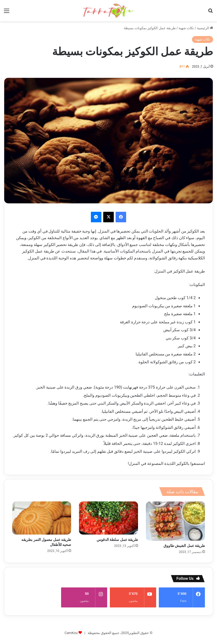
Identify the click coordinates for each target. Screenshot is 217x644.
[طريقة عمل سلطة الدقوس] (108, 518)
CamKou (71, 626)
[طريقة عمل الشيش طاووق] (175, 521)
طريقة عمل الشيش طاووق (184, 546)
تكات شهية (186, 28)
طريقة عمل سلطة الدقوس (117, 540)
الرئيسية (205, 28)
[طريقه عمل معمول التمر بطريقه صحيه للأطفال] (42, 518)
